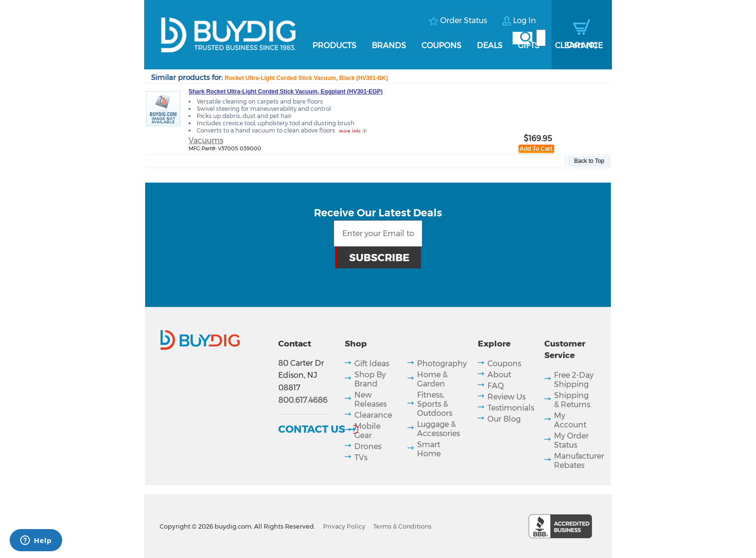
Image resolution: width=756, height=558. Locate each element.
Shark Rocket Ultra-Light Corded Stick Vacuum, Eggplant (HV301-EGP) (286, 92)
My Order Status (571, 440)
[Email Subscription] (378, 233)
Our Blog (504, 419)
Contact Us (312, 429)
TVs (361, 458)
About (499, 375)
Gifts (529, 46)
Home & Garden (432, 379)
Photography (442, 364)
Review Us (506, 397)
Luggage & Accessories (439, 429)
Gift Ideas (372, 364)
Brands (389, 46)
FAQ (496, 386)
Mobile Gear (367, 431)
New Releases (371, 399)
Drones (368, 446)
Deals (490, 46)
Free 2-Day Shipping (574, 380)
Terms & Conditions (402, 526)
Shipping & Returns (572, 400)
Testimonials (511, 408)
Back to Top (589, 161)
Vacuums (206, 140)
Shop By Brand (370, 379)
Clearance (579, 46)
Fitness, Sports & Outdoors (435, 404)
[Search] (541, 38)
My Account (570, 420)
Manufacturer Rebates (579, 461)
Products (334, 46)
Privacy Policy (344, 526)
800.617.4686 (303, 400)
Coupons (441, 46)
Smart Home (429, 449)
